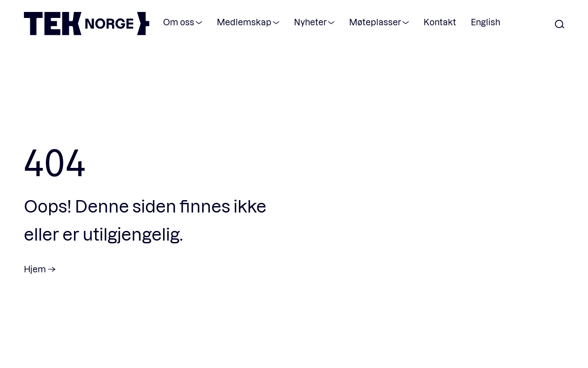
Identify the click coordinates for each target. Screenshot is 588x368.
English (486, 22)
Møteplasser (375, 22)
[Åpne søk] (560, 25)
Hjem (35, 269)
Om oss (179, 22)
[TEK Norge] (87, 32)
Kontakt (440, 22)
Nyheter (310, 22)
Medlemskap (244, 22)
